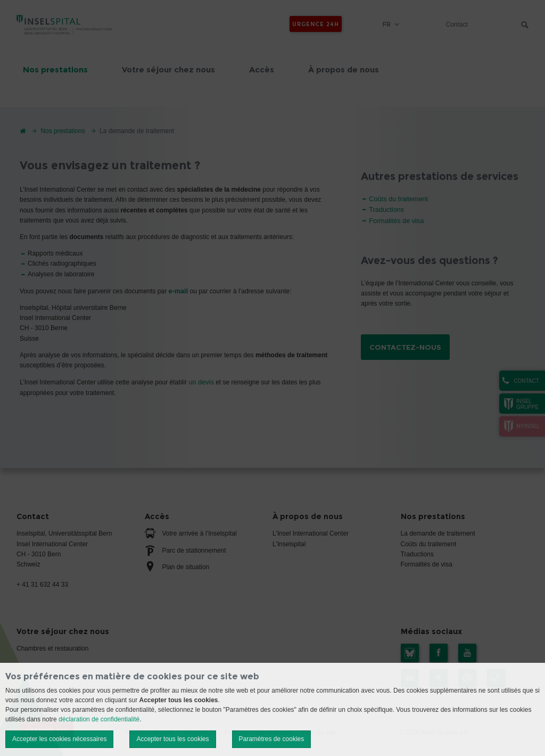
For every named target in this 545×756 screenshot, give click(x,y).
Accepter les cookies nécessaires (59, 739)
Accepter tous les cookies (172, 739)
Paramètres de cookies (272, 739)
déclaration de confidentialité (99, 719)
